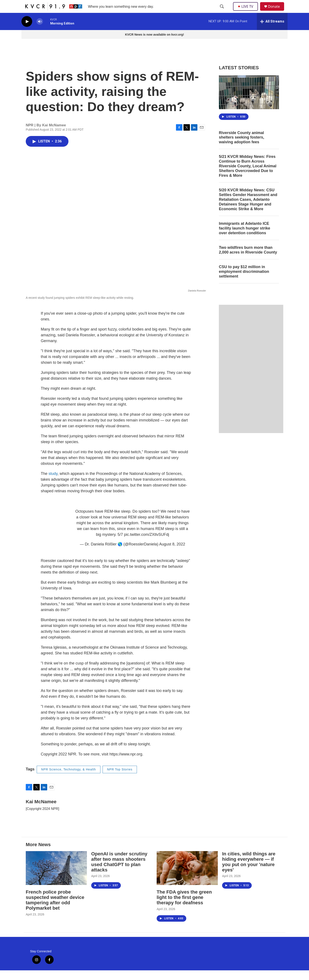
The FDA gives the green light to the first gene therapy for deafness (184, 907)
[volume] (40, 31)
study (53, 483)
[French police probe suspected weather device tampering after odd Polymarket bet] (56, 878)
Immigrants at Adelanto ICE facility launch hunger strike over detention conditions (245, 238)
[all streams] (272, 31)
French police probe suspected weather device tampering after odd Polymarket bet (55, 910)
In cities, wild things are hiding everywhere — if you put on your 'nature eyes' (249, 871)
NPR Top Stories (120, 779)
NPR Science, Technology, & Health (69, 779)
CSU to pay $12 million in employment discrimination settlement (244, 281)
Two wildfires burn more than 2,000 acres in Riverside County (248, 260)
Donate (277, 11)
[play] (27, 31)
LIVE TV (247, 11)
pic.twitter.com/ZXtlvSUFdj (147, 544)
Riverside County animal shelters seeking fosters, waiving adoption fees (242, 147)
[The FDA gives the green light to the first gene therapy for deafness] (187, 878)
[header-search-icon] (222, 11)
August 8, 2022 (172, 554)
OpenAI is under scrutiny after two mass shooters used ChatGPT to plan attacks (119, 871)
